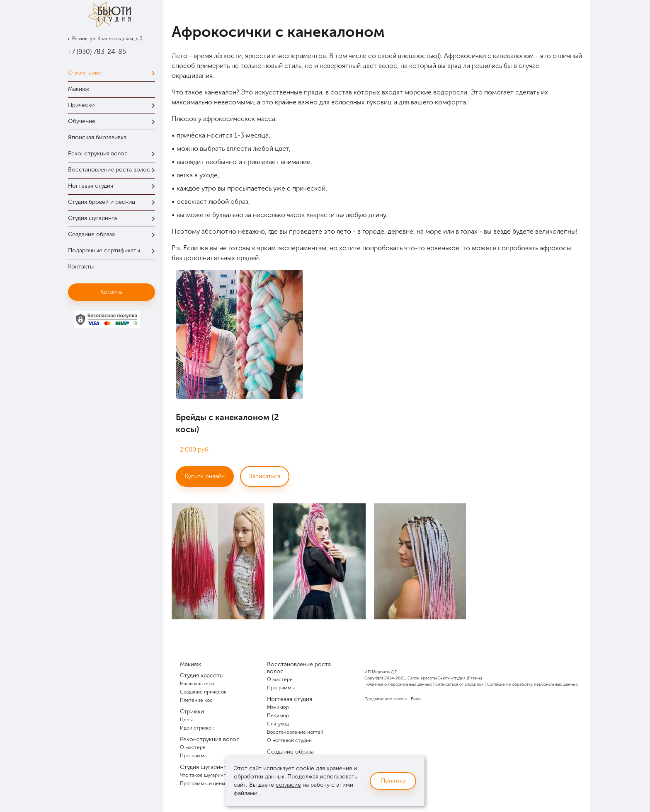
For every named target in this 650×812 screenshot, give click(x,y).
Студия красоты (202, 675)
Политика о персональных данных (398, 684)
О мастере (193, 747)
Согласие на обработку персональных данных (532, 684)
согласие (288, 785)
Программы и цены (203, 783)
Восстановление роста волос (114, 170)
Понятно (393, 781)
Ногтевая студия (114, 186)
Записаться (265, 476)
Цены (186, 720)
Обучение (114, 121)
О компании (114, 73)
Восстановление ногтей (295, 732)
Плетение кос (196, 700)
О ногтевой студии (289, 740)
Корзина (112, 292)
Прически (114, 105)
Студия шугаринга (114, 218)
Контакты (81, 267)
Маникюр (278, 707)
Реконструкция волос (114, 153)
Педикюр (278, 715)
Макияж (79, 89)
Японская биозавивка (97, 137)
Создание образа (114, 234)
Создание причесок (203, 692)
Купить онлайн (205, 476)
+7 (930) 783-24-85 (97, 52)
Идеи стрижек (197, 728)
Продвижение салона (386, 699)
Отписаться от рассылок (459, 684)
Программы (194, 756)
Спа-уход (278, 724)
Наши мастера (197, 684)
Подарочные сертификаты (114, 250)
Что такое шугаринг (203, 775)
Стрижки (192, 712)
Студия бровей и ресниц (114, 202)
